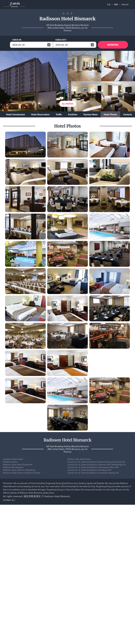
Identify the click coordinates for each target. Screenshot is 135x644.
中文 (109, 4)
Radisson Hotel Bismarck (57, 496)
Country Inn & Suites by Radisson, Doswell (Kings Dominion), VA (96, 462)
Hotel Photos (110, 114)
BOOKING (113, 45)
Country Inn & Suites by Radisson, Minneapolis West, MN (93, 467)
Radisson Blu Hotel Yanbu (79, 459)
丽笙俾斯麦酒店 (32, 496)
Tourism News (90, 114)
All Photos (67, 104)
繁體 (116, 4)
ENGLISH (125, 4)
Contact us (8, 500)
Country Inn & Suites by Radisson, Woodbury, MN (89, 470)
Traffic (59, 114)
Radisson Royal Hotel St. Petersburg (19, 470)
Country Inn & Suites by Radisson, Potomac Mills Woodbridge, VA (97, 465)
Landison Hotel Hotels (13, 459)
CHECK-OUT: (61, 40)
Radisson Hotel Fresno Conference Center (22, 473)
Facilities (73, 114)
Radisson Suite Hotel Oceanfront (18, 465)
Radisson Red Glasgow (13, 467)
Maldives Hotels (10, 462)
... (49, 45)
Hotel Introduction (16, 114)
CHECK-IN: (17, 40)
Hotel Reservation (40, 114)
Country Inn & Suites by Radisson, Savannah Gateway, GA (93, 473)
